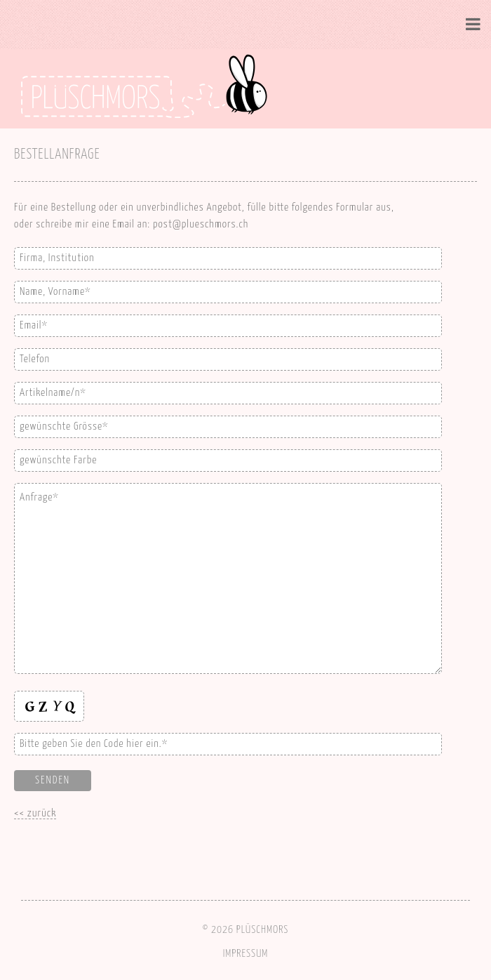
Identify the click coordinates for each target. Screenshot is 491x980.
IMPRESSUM (246, 954)
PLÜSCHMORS (262, 930)
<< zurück (35, 813)
